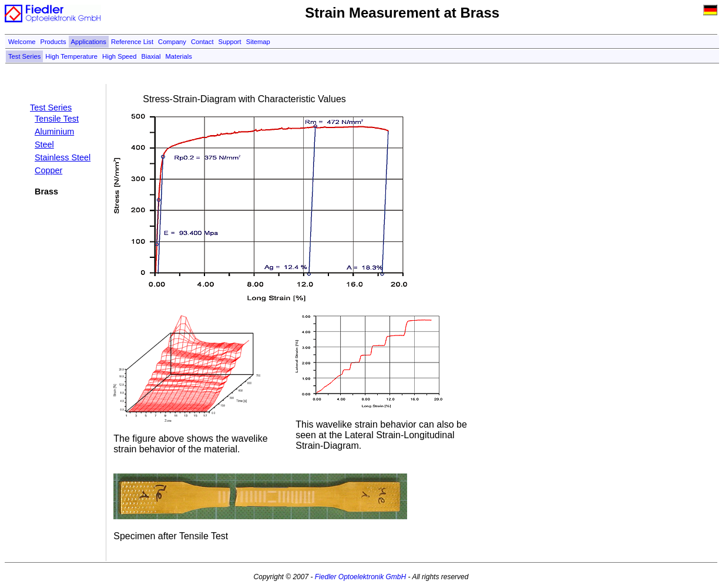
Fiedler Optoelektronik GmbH (360, 577)
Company (172, 42)
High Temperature (71, 56)
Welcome (22, 42)
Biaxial (151, 56)
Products (53, 42)
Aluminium (54, 132)
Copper (48, 170)
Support (230, 42)
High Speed (119, 56)
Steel (44, 145)
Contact (202, 42)
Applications (89, 42)
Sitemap (258, 42)
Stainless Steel (63, 157)
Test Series (24, 56)
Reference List (132, 42)
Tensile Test (57, 119)
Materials (179, 56)
